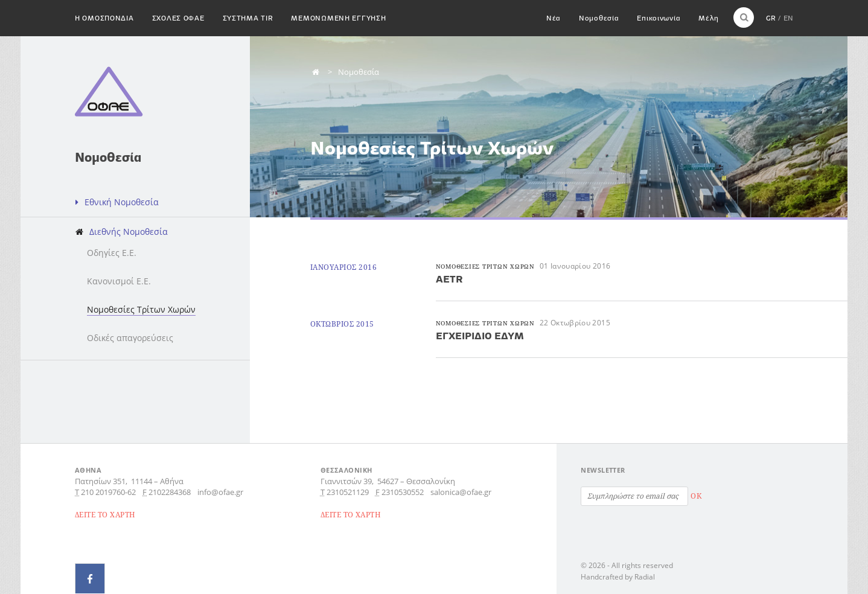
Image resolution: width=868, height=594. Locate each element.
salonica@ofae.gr (461, 492)
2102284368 (170, 492)
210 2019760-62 (108, 492)
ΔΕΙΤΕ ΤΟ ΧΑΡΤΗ (105, 515)
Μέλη (708, 18)
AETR (449, 279)
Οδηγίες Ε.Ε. (112, 253)
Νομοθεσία (599, 18)
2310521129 (348, 492)
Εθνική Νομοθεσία (122, 202)
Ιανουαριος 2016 (343, 267)
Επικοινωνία (659, 18)
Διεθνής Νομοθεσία (129, 232)
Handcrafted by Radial (618, 577)
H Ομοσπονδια (104, 18)
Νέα (554, 18)
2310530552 (403, 492)
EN (788, 18)
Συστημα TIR (248, 18)
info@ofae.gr (220, 492)
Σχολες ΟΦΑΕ (178, 18)
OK (696, 496)
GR (771, 18)
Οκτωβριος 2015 (342, 324)
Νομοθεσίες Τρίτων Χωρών (141, 309)
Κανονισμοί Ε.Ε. (119, 281)
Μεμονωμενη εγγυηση (338, 18)
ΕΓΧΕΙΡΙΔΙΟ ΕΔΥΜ (480, 336)
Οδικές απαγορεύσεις (130, 338)
